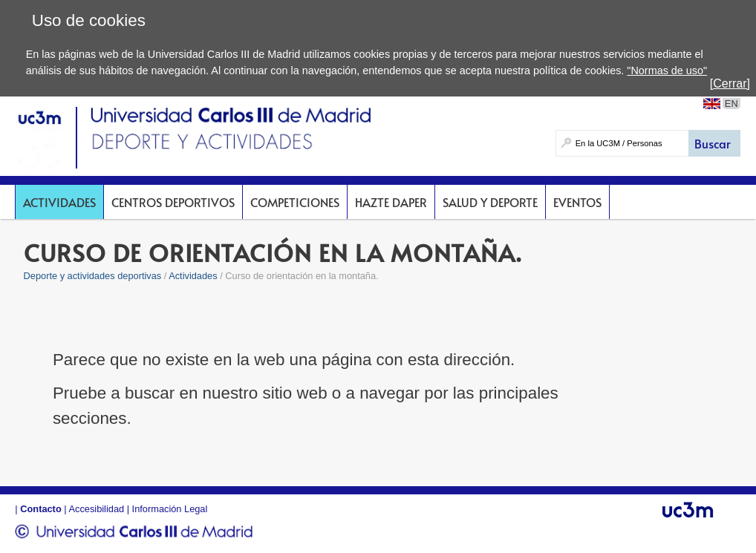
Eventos (577, 202)
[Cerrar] (730, 84)
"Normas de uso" (667, 71)
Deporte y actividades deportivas (93, 276)
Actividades (59, 202)
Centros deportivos (173, 202)
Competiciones (295, 202)
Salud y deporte (490, 202)
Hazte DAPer (391, 202)
